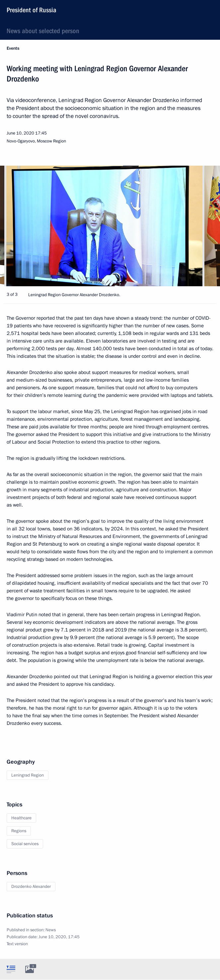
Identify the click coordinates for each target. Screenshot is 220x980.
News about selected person (43, 31)
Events (13, 48)
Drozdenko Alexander (31, 887)
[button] (203, 226)
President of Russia (32, 10)
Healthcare (21, 818)
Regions (19, 831)
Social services (25, 844)
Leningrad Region (28, 775)
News (51, 930)
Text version (17, 944)
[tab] (11, 969)
